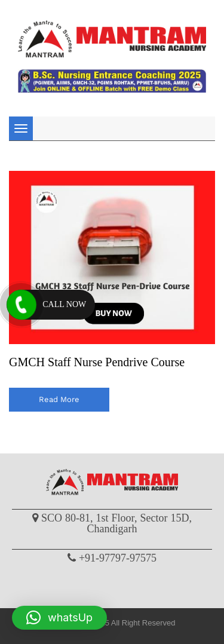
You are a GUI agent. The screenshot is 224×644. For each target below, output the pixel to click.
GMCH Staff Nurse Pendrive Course (97, 362)
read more (59, 399)
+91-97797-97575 (118, 558)
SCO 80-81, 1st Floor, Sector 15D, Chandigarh (116, 523)
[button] (59, 618)
